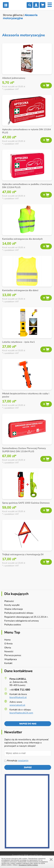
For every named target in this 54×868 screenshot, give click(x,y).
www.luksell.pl (17, 705)
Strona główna (13, 15)
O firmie (8, 644)
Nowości (9, 652)
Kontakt (8, 663)
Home (7, 640)
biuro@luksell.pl (18, 697)
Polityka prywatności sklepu (19, 613)
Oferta (8, 648)
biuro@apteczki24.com (21, 713)
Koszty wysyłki (12, 605)
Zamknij (51, 859)
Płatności (9, 601)
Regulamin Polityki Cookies (28, 865)
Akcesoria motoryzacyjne (20, 17)
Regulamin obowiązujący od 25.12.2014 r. (26, 617)
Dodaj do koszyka (46, 85)
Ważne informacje (14, 609)
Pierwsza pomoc (13, 655)
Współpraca (11, 659)
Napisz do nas (28, 724)
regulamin (23, 761)
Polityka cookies (13, 625)
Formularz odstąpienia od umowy (22, 621)
